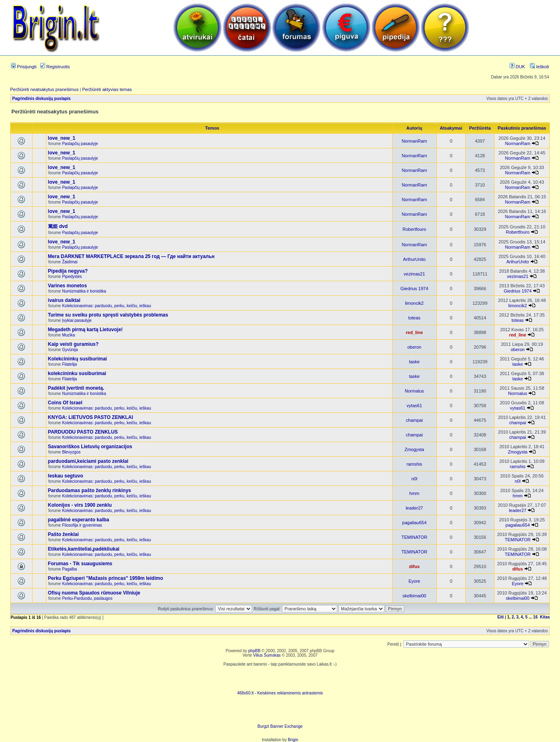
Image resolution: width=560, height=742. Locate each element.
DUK (517, 67)
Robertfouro (415, 229)
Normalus (414, 391)
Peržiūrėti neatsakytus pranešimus (44, 89)
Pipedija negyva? (68, 271)
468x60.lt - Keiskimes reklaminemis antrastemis (280, 693)
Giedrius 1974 (414, 289)
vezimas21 (414, 274)
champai (415, 420)
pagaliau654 (415, 523)
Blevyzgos (72, 452)
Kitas (545, 617)
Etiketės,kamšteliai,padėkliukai (84, 549)
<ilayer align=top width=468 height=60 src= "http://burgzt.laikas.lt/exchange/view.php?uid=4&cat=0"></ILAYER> (280, 712)
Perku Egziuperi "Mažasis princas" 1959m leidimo (106, 578)
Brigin (293, 740)
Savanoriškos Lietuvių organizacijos (90, 447)
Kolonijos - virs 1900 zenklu (80, 505)
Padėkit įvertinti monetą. (76, 388)
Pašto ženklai (63, 534)
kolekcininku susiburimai (77, 373)
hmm (414, 493)
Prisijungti (24, 67)
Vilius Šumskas (267, 655)
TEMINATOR (415, 537)
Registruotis (55, 67)
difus (414, 566)
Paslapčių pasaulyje (80, 144)
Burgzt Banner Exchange (280, 726)
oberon (414, 347)
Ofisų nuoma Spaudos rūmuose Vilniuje (94, 593)
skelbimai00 (415, 596)
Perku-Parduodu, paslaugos (87, 598)
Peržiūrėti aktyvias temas (107, 89)
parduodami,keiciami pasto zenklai (88, 461)
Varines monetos (67, 286)
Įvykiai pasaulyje (77, 320)
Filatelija (70, 364)
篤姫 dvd (58, 226)
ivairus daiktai (64, 300)
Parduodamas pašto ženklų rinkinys (90, 490)
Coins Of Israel (65, 403)
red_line (414, 332)
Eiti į (502, 617)
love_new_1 (62, 138)
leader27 (414, 508)
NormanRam (414, 141)
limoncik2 (415, 303)
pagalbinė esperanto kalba (79, 520)
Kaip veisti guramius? (73, 344)
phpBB (254, 651)
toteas (415, 318)
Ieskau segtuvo (66, 476)
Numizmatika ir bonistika (84, 291)
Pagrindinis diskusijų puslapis (41, 99)
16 (535, 617)
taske (414, 362)
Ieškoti (539, 67)
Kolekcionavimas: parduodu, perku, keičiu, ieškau (107, 306)
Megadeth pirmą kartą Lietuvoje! (85, 330)
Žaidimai (70, 262)
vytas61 (415, 406)
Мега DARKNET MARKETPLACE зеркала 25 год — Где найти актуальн (131, 256)
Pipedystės (72, 277)
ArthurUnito (415, 259)
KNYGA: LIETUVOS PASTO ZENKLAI (91, 417)
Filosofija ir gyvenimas (82, 525)
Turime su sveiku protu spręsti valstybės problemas (108, 315)
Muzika (69, 335)
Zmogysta (414, 449)
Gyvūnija (70, 350)
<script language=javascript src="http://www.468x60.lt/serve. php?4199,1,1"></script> (280, 679)
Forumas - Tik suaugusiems (80, 564)
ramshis (414, 464)
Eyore (414, 581)
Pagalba (70, 569)
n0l (414, 479)
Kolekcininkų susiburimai (77, 359)
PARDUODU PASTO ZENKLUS (83, 432)
